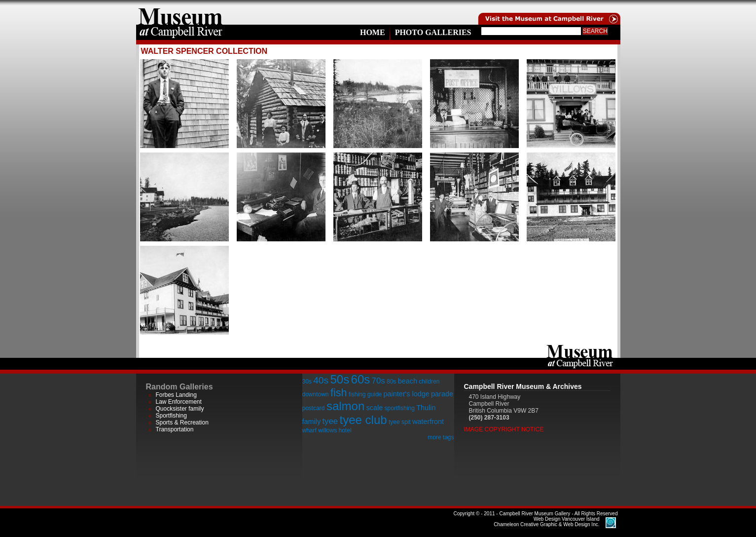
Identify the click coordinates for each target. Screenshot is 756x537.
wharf (309, 430)
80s (391, 382)
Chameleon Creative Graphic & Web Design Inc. (546, 522)
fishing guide (365, 394)
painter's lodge (407, 394)
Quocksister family (180, 409)
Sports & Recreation (182, 422)
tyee (330, 421)
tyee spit (400, 422)
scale (375, 408)
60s (361, 379)
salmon (345, 406)
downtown (316, 394)
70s (378, 381)
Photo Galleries (433, 32)
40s (321, 380)
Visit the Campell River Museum (548, 12)
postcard (314, 408)
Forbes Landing (176, 395)
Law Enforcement (179, 402)
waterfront (428, 422)
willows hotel (335, 430)
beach (408, 381)
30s (307, 382)
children (429, 382)
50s (340, 379)
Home (373, 32)
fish (339, 393)
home (180, 12)
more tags (441, 437)
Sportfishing (171, 416)
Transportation (175, 429)
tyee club (363, 420)
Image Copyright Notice (504, 429)
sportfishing (400, 408)
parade (442, 394)
